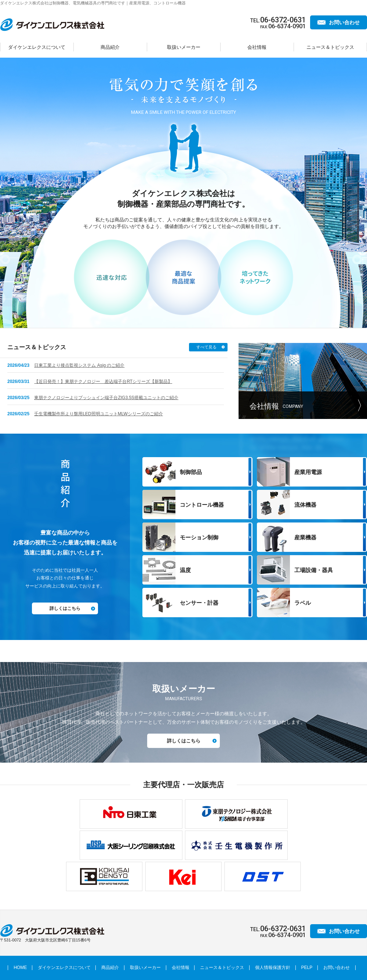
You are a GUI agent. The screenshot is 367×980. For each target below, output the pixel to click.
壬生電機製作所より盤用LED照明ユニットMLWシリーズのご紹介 (98, 414)
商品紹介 (110, 47)
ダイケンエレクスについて (37, 47)
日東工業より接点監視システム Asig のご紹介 (79, 365)
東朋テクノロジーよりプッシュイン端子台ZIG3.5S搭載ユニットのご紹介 (106, 398)
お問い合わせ (344, 22)
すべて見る (206, 347)
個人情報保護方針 (273, 968)
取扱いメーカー (184, 47)
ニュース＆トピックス (330, 47)
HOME (20, 968)
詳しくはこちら (65, 608)
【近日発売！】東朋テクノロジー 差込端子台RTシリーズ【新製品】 (103, 381)
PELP (307, 968)
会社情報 (257, 47)
